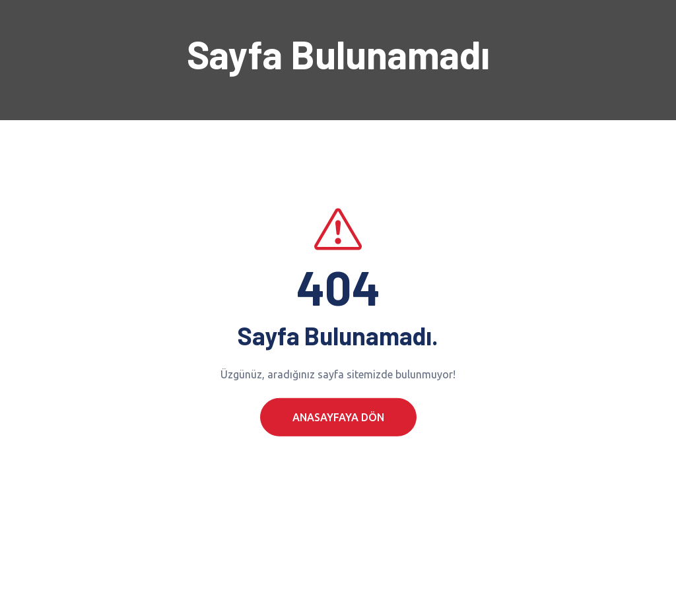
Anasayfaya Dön (338, 430)
